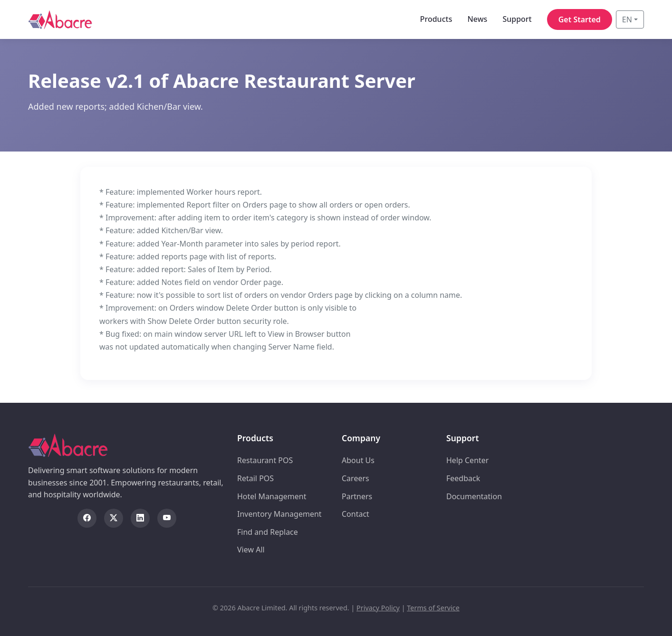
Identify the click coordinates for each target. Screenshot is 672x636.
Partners (357, 496)
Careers (355, 478)
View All (251, 550)
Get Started (580, 19)
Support (517, 19)
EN (627, 19)
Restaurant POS (265, 460)
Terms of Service (433, 608)
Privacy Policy (378, 608)
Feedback (463, 478)
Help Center (467, 460)
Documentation (474, 496)
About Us (358, 460)
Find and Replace (268, 532)
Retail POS (255, 478)
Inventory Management (279, 514)
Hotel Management (272, 496)
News (477, 19)
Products (436, 19)
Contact (355, 514)
